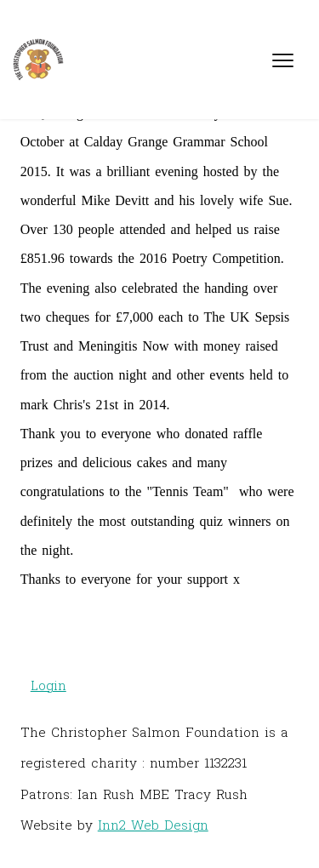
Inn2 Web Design (153, 825)
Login (48, 685)
